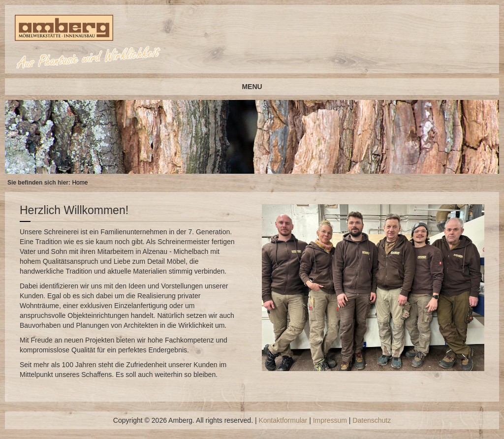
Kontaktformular (283, 420)
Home (80, 183)
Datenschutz (372, 420)
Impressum (330, 420)
